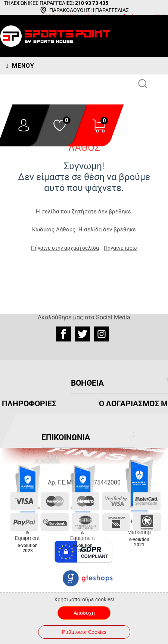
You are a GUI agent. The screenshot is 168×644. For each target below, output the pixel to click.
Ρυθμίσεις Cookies (84, 632)
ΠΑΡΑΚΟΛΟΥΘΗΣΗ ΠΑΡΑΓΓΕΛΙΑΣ (89, 10)
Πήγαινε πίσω (120, 248)
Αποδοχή (84, 613)
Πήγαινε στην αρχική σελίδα (65, 248)
